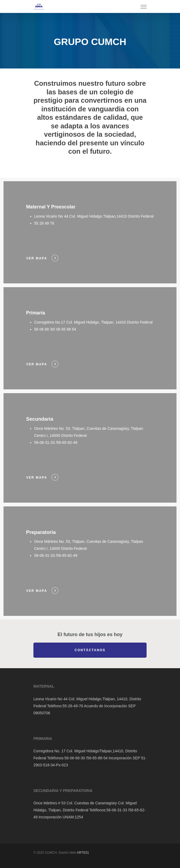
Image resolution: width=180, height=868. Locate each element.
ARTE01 (83, 853)
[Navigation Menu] (144, 6)
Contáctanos (90, 650)
